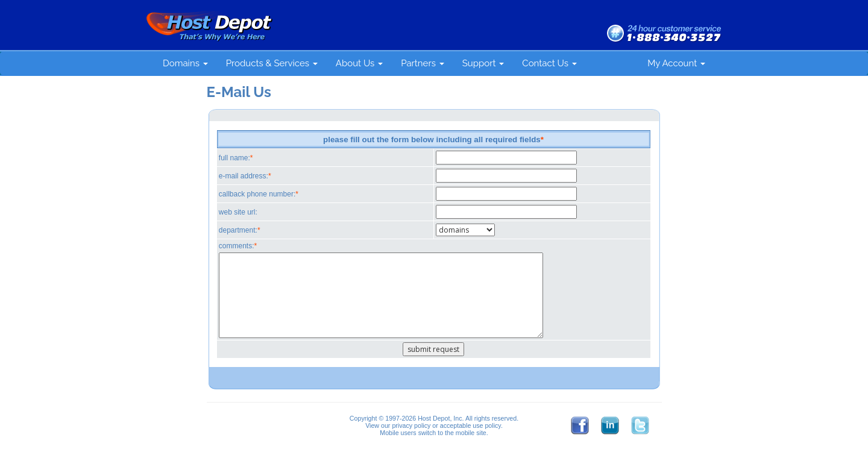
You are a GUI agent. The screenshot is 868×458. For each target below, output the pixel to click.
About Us (359, 63)
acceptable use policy (470, 425)
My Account (676, 63)
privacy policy (411, 425)
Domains (185, 63)
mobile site (471, 433)
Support (483, 63)
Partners (423, 63)
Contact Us (549, 63)
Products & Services (272, 63)
